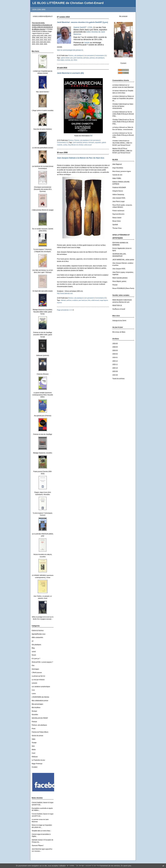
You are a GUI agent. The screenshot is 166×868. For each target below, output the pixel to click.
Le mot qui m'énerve (38, 680)
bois (89, 300)
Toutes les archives (118, 379)
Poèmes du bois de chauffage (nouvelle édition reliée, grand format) (43, 335)
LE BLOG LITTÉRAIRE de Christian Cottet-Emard (68, 3)
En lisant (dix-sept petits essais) (43, 291)
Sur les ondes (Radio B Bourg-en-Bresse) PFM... (123, 114)
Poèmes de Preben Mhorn (40, 732)
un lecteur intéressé (119, 85)
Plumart (115, 285)
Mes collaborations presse (40, 701)
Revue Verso (117, 221)
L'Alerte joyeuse (37, 673)
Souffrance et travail (119, 309)
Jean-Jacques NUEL (119, 198)
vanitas (65, 145)
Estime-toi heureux (38, 631)
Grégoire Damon (118, 191)
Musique (34, 711)
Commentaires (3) (100, 55)
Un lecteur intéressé (119, 91)
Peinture (34, 722)
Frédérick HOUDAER (119, 188)
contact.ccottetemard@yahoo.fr (43, 16)
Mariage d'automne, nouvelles (43, 453)
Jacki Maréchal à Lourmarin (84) (70, 73)
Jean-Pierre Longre (119, 202)
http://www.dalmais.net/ (65, 293)
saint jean (86, 58)
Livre (33, 690)
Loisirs (34, 694)
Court (33, 753)
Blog (33, 648)
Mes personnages (37, 704)
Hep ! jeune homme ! (43, 92)
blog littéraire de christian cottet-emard (80, 145)
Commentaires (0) (100, 298)
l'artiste (87, 42)
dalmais (63, 300)
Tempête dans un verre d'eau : (41, 831)
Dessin (34, 655)
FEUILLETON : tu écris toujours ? (42, 662)
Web (33, 746)
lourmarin (91, 143)
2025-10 (115, 368)
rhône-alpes (61, 60)
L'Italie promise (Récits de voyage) (43, 210)
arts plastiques (100, 58)
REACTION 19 (117, 306)
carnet (34, 652)
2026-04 (115, 347)
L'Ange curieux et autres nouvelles (43, 111)
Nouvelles (35, 715)
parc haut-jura (83, 300)
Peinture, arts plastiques (39, 725)
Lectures (34, 683)
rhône (75, 60)
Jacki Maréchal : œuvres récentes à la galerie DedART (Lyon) (82, 22)
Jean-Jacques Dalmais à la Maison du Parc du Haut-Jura (81, 158)
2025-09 (115, 371)
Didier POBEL (117, 178)
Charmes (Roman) (43, 374)
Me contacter (123, 16)
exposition (98, 143)
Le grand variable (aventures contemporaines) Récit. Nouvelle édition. (43, 395)
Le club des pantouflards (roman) (43, 148)
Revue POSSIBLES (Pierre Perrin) (123, 288)
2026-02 (115, 354)
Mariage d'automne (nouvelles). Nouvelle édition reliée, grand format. (43, 312)
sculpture (75, 300)
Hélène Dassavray (118, 195)
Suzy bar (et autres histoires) (43, 129)
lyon (72, 58)
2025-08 (115, 375)
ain (72, 60)
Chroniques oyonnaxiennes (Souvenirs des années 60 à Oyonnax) (43, 189)
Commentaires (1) (63, 143)
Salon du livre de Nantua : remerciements (123, 106)
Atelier (34, 750)
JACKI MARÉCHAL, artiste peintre (123, 260)
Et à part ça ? (36, 659)
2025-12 (115, 361)
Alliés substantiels (37, 637)
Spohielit (115, 225)
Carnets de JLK (117, 175)
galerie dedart (65, 58)
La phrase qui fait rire (38, 676)
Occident (34, 767)
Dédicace (35, 757)
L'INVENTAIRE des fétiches (40, 697)
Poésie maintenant (118, 211)
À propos (123, 63)
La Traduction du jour (38, 760)
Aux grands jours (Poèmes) (43, 416)
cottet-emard (95, 300)
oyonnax (68, 60)
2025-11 (115, 364)
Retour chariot (117, 218)
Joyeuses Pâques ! (38, 845)
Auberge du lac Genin (119, 321)
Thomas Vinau (117, 228)
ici (91, 135)
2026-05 (115, 344)
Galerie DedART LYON (83, 27)
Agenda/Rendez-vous (39, 634)
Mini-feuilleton (36, 708)
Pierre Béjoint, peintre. (119, 281)
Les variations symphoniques (41, 687)
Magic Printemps (37, 764)
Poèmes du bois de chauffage (43, 434)
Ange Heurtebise (118, 168)
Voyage (34, 743)
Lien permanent (89, 55)
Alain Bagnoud (117, 164)
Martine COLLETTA (119, 149)
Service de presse (37, 736)
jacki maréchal (78, 58)
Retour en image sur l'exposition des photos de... (123, 98)
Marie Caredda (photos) (120, 278)
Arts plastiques (36, 645)
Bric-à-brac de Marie (119, 332)
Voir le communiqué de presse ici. (70, 50)
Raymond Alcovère (118, 214)
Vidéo (33, 739)
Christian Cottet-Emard (120, 104)
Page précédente (63, 310)
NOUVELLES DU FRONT (40, 718)
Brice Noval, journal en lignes (122, 171)
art (33, 641)
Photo (34, 729)
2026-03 (115, 351)
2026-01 (115, 358)
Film (33, 666)
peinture (92, 58)
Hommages (35, 669)
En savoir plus (126, 866)
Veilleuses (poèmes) (43, 355)
